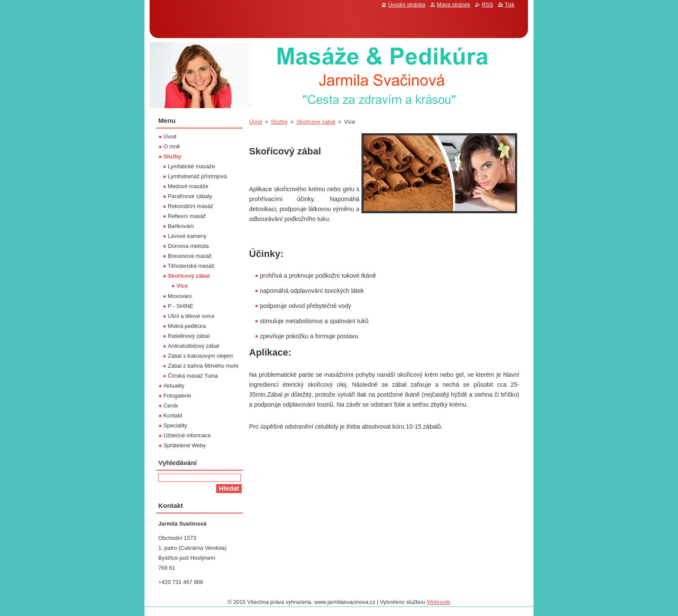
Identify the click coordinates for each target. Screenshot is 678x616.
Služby (279, 122)
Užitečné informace (187, 435)
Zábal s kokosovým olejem (200, 356)
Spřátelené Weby (185, 445)
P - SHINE (181, 306)
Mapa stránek (454, 5)
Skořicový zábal (316, 122)
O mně (172, 146)
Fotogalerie (177, 396)
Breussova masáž (190, 256)
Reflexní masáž (187, 216)
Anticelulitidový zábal (193, 346)
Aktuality (174, 386)
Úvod (256, 122)
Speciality (175, 425)
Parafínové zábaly (190, 196)
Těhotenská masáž (191, 266)
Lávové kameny (187, 236)
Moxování (180, 296)
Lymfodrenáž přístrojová (197, 176)
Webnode (439, 602)
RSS (487, 5)
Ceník (171, 406)
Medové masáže (188, 186)
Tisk (510, 5)
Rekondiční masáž (190, 206)
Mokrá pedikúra (187, 326)
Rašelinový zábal (189, 336)
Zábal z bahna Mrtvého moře (203, 366)
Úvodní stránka (406, 5)
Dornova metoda (188, 246)
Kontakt (173, 415)
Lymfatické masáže (191, 166)
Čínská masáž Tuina (193, 376)
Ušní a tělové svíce (191, 316)
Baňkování (181, 226)
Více (182, 286)
